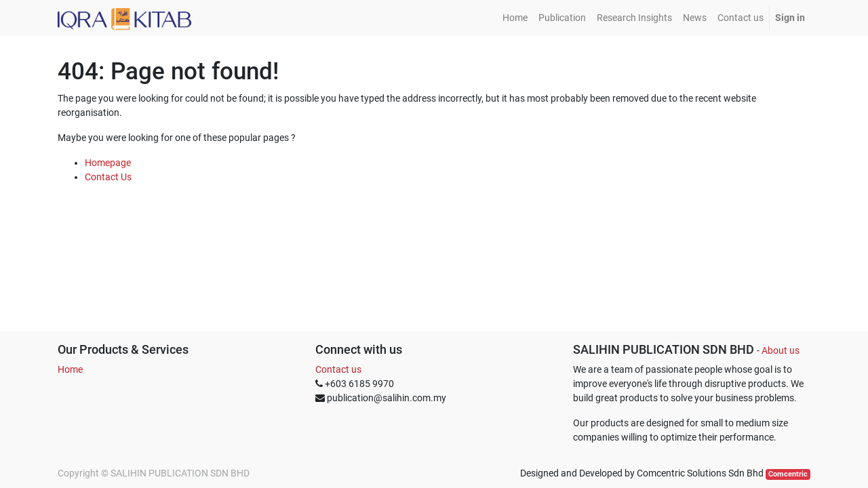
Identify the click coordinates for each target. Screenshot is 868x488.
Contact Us (108, 177)
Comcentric (788, 474)
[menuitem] (515, 18)
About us (781, 350)
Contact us (338, 369)
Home (70, 369)
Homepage (108, 163)
